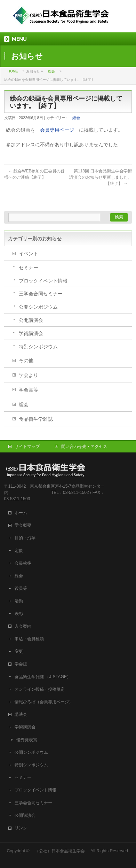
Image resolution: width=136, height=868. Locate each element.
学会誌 (23, 664)
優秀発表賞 (27, 740)
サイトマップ (27, 447)
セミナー (29, 268)
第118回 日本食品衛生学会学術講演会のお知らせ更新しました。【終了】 (101, 177)
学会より (29, 375)
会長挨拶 (23, 563)
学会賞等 (29, 390)
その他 (26, 361)
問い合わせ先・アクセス (84, 447)
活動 (19, 601)
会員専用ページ (57, 130)
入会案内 (25, 626)
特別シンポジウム (38, 347)
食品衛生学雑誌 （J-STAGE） (43, 677)
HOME (13, 71)
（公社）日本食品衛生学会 (60, 851)
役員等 (21, 588)
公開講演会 (31, 320)
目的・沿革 (25, 538)
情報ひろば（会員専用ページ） (44, 702)
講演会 (21, 714)
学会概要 (25, 525)
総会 (51, 71)
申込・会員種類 (29, 639)
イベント (29, 254)
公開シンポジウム (38, 307)
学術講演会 (31, 333)
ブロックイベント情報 (43, 281)
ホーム (23, 513)
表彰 (19, 614)
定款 (19, 551)
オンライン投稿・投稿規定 (40, 689)
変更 (19, 651)
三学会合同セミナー (41, 294)
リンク (21, 828)
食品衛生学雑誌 (36, 419)
